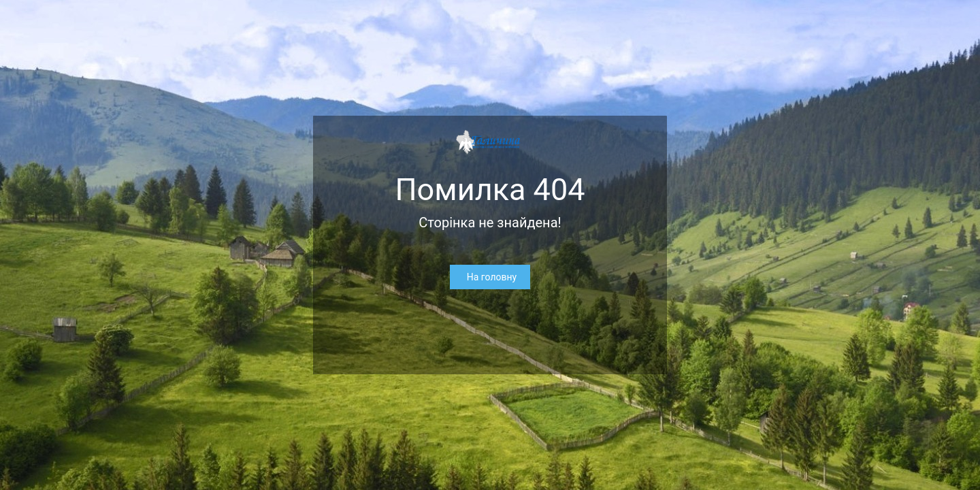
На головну (492, 277)
